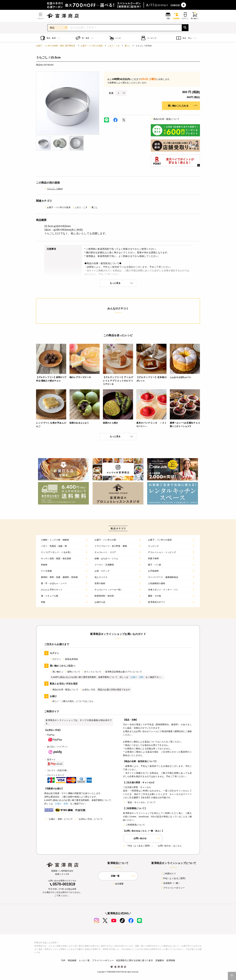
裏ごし (128, 46)
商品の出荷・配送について (165, 119)
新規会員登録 (70, 659)
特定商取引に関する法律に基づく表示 (135, 960)
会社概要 (118, 884)
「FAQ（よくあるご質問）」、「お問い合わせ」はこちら (152, 846)
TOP (63, 960)
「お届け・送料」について (59, 819)
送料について (72, 672)
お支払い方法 (87, 690)
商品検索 (72, 960)
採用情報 (171, 960)
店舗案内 (160, 960)
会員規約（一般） (171, 883)
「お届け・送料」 (137, 677)
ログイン (55, 659)
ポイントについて (91, 672)
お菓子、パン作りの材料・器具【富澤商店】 (56, 46)
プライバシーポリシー (173, 888)
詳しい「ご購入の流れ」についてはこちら (72, 701)
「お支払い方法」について (88, 819)
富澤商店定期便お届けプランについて (122, 672)
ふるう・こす (114, 46)
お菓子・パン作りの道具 (92, 46)
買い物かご (57, 672)
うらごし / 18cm (53, 189)
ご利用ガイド (168, 874)
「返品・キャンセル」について (139, 802)
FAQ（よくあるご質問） (174, 878)
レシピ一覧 (84, 960)
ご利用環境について (134, 825)
